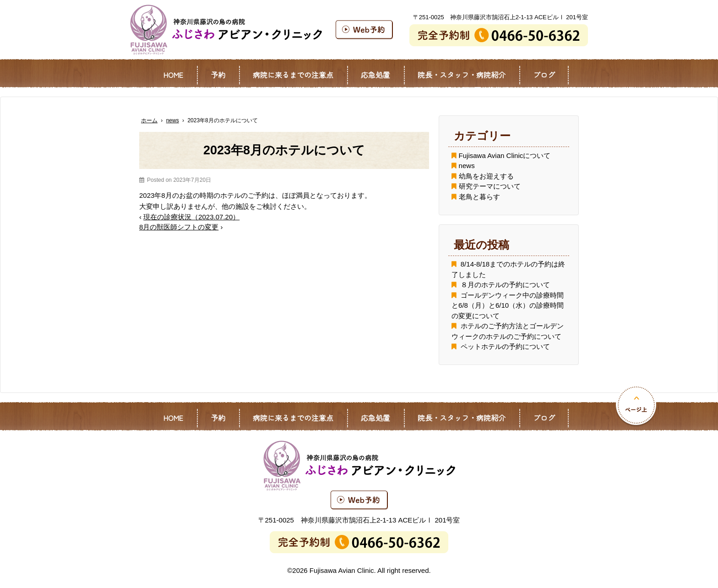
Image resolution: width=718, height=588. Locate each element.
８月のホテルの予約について (505, 285)
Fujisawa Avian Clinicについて (505, 155)
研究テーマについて (490, 186)
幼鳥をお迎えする (486, 176)
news (173, 120)
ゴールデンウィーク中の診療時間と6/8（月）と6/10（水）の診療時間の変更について (508, 305)
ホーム (149, 120)
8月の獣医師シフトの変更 (179, 227)
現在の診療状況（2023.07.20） (191, 217)
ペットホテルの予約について (505, 346)
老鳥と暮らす (479, 197)
